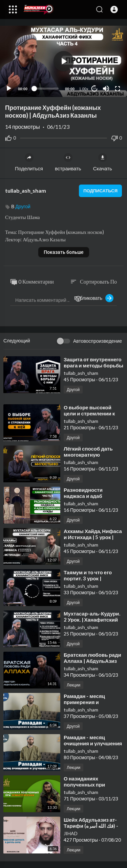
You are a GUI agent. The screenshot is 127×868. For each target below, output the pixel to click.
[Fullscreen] (118, 89)
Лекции (73, 685)
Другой (23, 206)
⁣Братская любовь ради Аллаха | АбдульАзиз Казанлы (92, 661)
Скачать (103, 162)
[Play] (9, 89)
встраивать (68, 162)
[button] (114, 9)
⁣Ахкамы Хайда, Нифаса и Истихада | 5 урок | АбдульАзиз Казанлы (93, 537)
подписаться (100, 191)
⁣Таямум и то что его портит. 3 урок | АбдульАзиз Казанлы (91, 578)
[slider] (46, 89)
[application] (63, 61)
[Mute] (106, 89)
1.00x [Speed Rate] (84, 89)
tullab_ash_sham (26, 190)
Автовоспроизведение (98, 341)
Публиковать (94, 298)
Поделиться (29, 162)
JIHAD (71, 833)
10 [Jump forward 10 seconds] (95, 88)
